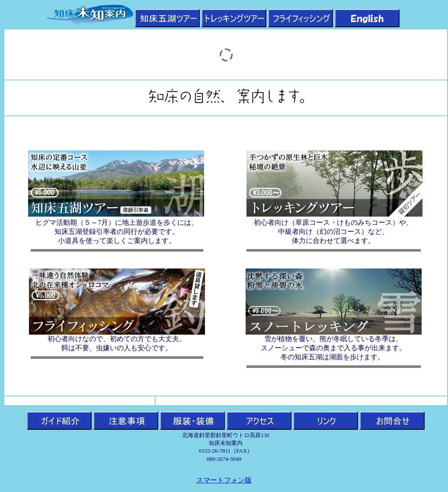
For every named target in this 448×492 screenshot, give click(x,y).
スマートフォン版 (224, 480)
